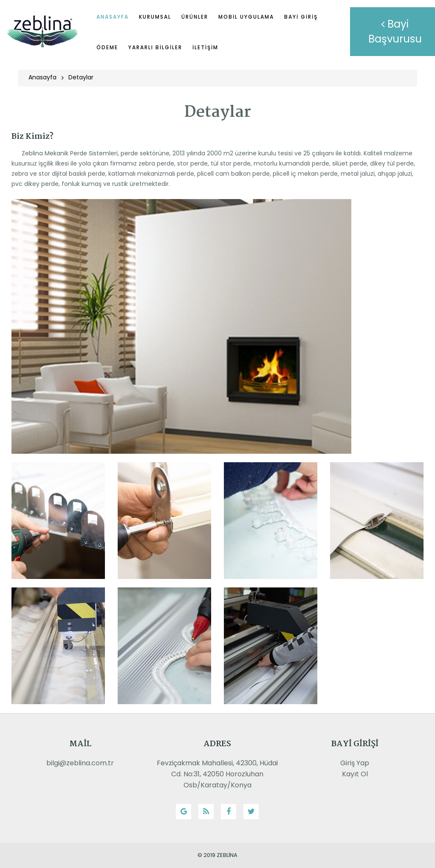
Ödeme (107, 47)
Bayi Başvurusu (395, 31)
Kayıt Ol (355, 774)
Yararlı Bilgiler (155, 47)
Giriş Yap (355, 763)
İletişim (205, 47)
